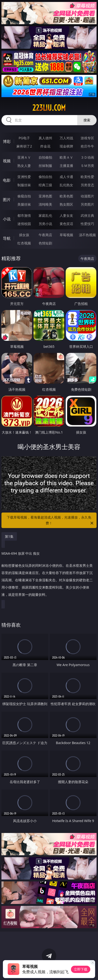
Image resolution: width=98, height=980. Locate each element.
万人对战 (66, 138)
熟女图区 (66, 204)
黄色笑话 (66, 224)
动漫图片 (87, 196)
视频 (7, 161)
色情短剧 (45, 243)
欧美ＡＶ (66, 157)
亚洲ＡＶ (24, 157)
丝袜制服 (45, 166)
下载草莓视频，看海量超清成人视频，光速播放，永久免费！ (50, 521)
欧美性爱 (87, 177)
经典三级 (45, 185)
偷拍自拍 (45, 177)
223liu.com (49, 108)
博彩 (7, 141)
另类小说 (45, 224)
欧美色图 (66, 196)
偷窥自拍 (24, 196)
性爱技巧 (87, 224)
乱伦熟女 (66, 185)
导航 (7, 238)
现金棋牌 (66, 146)
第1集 (9, 536)
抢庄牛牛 (87, 146)
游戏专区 (87, 138)
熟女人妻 (24, 166)
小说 (7, 219)
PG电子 (24, 138)
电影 (7, 180)
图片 (7, 200)
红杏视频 (24, 243)
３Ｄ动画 (87, 157)
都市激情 (24, 215)
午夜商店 (45, 235)
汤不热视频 (87, 235)
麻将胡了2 (24, 146)
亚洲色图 (45, 196)
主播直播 (66, 166)
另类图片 (87, 204)
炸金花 (45, 146)
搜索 (87, 120)
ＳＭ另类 (87, 166)
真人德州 (45, 138)
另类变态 (87, 185)
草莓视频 (66, 235)
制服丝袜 (24, 185)
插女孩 (24, 235)
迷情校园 (24, 224)
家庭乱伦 (45, 215)
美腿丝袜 (24, 204)
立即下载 (81, 969)
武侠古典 (87, 215)
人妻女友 (66, 215)
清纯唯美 (45, 204)
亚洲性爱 (24, 177)
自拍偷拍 (45, 157)
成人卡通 (66, 177)
